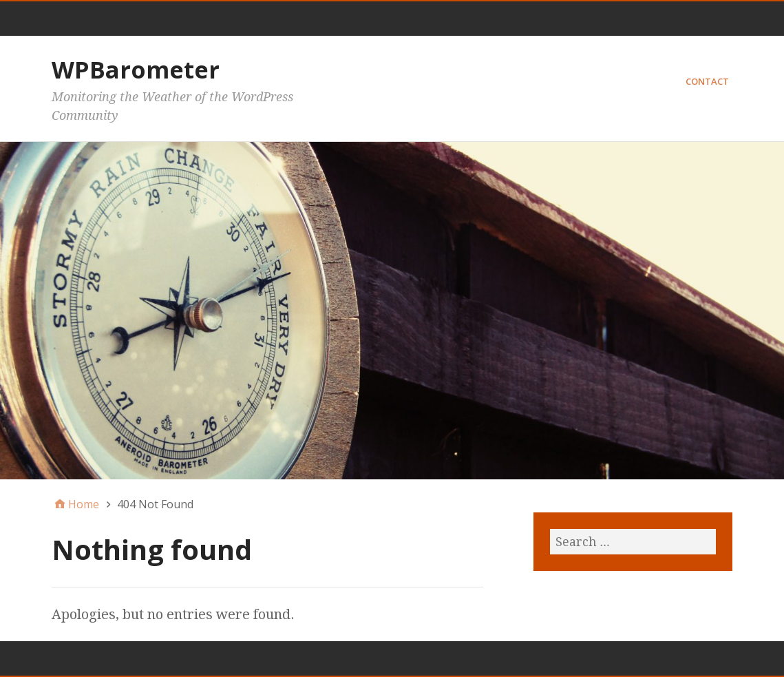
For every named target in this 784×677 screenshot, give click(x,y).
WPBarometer (136, 70)
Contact (707, 81)
